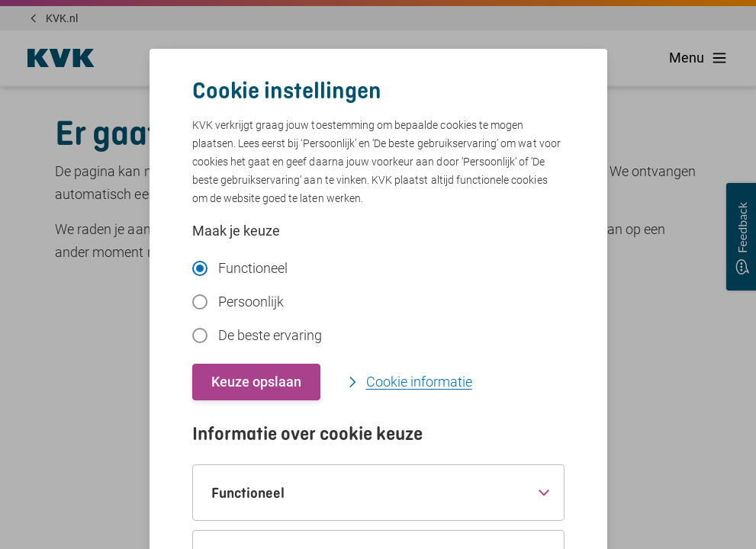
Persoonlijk (238, 302)
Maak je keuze (236, 231)
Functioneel (240, 268)
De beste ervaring (257, 335)
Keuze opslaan (256, 382)
